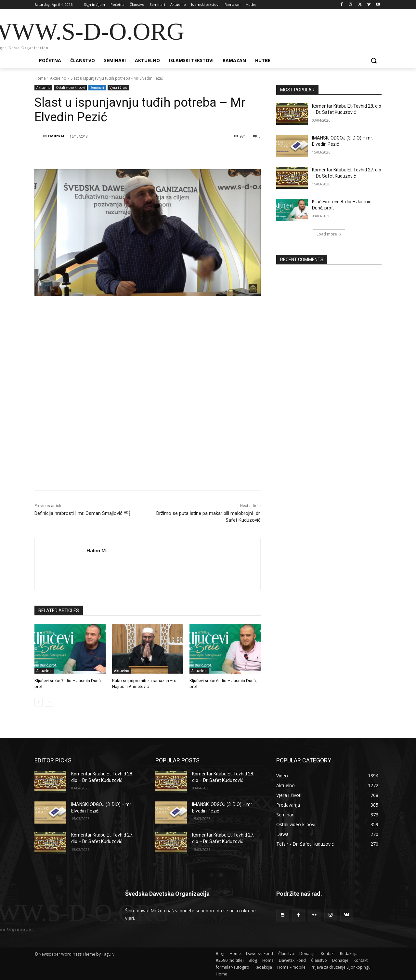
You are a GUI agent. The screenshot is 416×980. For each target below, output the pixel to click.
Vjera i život (118, 88)
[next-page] (49, 702)
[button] (374, 60)
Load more (329, 234)
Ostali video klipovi (70, 88)
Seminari (97, 88)
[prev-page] (39, 702)
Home (40, 78)
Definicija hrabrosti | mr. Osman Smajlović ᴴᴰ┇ (83, 513)
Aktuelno (58, 78)
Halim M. (57, 136)
